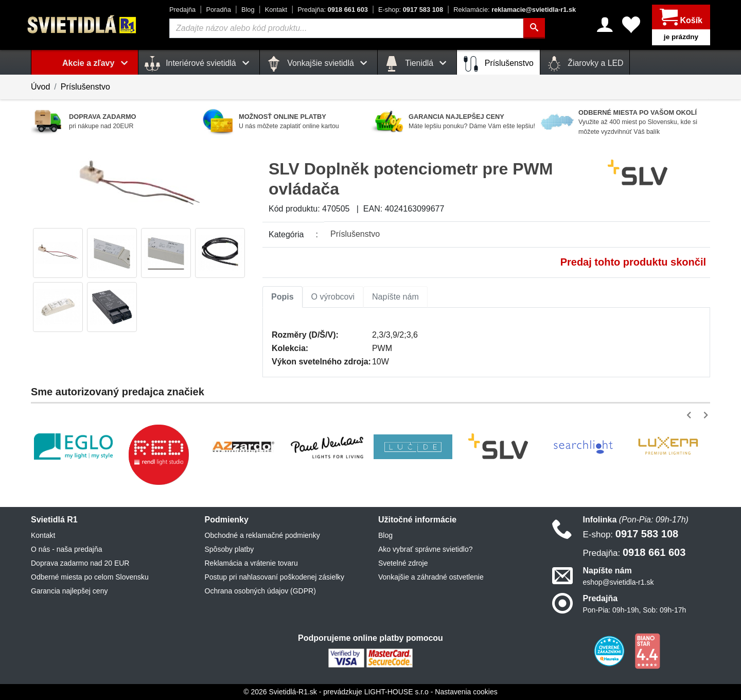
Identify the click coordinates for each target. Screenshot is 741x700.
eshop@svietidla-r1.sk (619, 582)
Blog (248, 10)
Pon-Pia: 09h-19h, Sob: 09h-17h (635, 610)
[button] (691, 415)
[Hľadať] (534, 28)
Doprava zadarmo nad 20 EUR (80, 563)
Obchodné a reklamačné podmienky (262, 535)
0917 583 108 (411, 10)
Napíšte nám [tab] (395, 297)
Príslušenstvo (498, 64)
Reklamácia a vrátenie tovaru (251, 563)
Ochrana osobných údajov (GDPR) (260, 591)
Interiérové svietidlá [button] (199, 64)
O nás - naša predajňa (67, 549)
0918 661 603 (333, 10)
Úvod (40, 87)
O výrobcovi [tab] (333, 297)
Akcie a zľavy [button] (97, 63)
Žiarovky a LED (585, 64)
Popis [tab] (283, 297)
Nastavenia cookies (466, 692)
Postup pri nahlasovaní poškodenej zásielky (275, 577)
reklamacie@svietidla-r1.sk (515, 10)
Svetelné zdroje (403, 563)
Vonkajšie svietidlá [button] (319, 64)
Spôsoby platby (230, 549)
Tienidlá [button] (417, 64)
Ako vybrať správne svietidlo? (425, 549)
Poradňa (218, 10)
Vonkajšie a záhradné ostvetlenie (431, 577)
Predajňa (182, 10)
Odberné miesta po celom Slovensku (90, 577)
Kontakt (276, 10)
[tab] (283, 297)
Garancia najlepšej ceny (69, 591)
